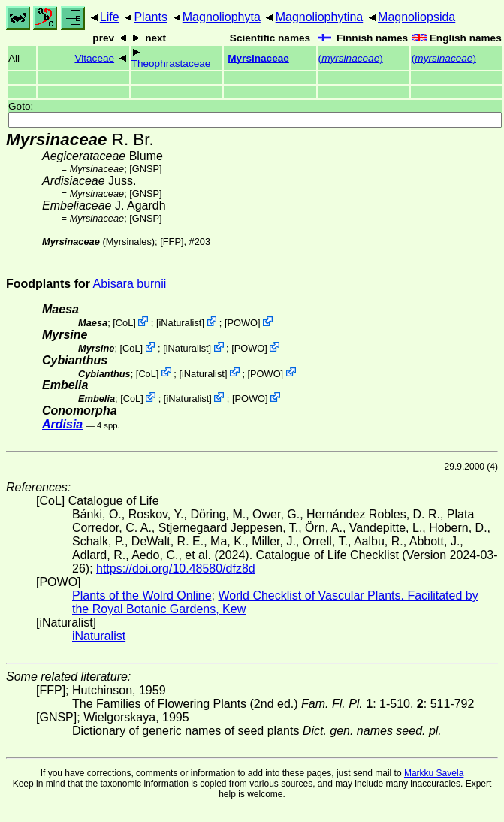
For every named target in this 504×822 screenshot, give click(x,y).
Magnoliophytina (320, 17)
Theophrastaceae (171, 63)
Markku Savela (434, 773)
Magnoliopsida (416, 17)
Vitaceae (94, 58)
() (351, 58)
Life (110, 17)
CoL (124, 323)
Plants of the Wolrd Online (142, 595)
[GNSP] (145, 169)
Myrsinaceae (258, 58)
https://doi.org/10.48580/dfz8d (176, 568)
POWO (243, 323)
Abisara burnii (130, 284)
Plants (150, 17)
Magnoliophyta (222, 17)
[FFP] (172, 242)
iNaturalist (180, 323)
